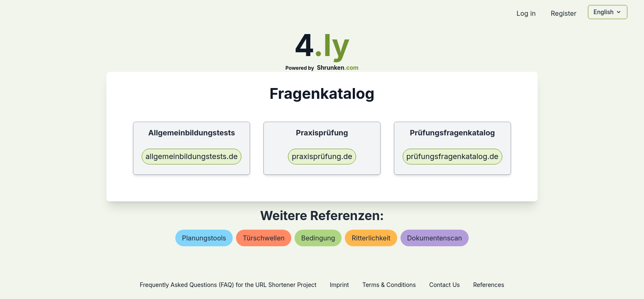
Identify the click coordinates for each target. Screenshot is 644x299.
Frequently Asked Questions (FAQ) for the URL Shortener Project (228, 285)
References (489, 285)
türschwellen (264, 238)
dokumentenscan (435, 238)
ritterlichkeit (371, 238)
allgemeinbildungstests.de (192, 156)
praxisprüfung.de (322, 156)
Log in (526, 13)
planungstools (204, 238)
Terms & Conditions (389, 285)
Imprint (339, 285)
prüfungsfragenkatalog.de (452, 156)
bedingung (318, 238)
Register (563, 13)
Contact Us (445, 285)
